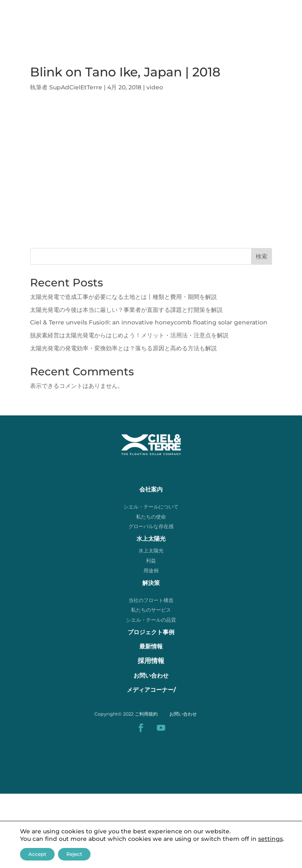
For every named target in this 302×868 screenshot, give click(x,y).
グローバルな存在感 (151, 526)
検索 (262, 256)
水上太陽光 (151, 550)
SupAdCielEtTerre (76, 87)
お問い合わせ (183, 714)
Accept (37, 854)
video (155, 87)
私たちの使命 (151, 517)
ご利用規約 (146, 714)
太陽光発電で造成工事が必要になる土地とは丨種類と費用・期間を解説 (123, 297)
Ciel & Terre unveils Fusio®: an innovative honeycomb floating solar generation (149, 322)
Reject (74, 854)
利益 (151, 561)
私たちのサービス (151, 610)
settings (271, 839)
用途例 (151, 571)
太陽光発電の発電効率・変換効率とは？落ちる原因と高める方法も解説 (123, 348)
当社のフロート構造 (151, 600)
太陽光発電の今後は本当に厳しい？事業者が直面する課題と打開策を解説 (126, 310)
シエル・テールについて (151, 507)
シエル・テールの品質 (151, 620)
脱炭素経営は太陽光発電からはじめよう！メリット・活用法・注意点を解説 (129, 335)
